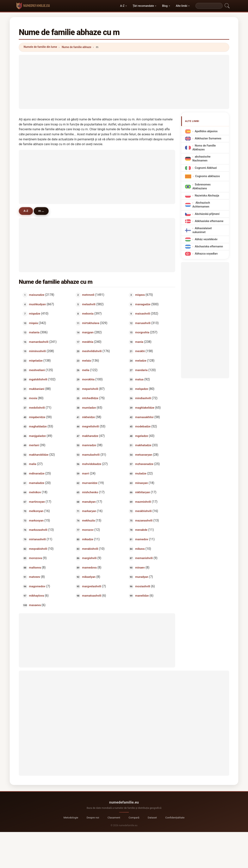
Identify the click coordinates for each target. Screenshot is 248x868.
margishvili (89, 558)
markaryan (89, 511)
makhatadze (143, 445)
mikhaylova (37, 596)
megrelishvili (91, 426)
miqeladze (36, 361)
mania (139, 342)
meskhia (88, 342)
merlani (34, 445)
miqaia (34, 323)
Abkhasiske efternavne (209, 221)
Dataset (152, 817)
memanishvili (144, 558)
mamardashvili (39, 342)
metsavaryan (144, 455)
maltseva (35, 567)
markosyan (36, 520)
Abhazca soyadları (206, 254)
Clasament (114, 817)
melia (86, 370)
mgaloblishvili (38, 379)
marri (86, 473)
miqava (140, 295)
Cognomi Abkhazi (206, 168)
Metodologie (71, 817)
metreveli (88, 295)
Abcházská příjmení (207, 214)
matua (139, 379)
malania (34, 332)
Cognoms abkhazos (207, 176)
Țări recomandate (143, 6)
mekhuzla (89, 520)
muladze (141, 473)
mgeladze (142, 436)
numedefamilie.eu (124, 802)
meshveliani (37, 370)
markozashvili (38, 530)
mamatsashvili (92, 596)
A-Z (122, 6)
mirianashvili (37, 539)
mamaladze (37, 483)
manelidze (142, 596)
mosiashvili (143, 586)
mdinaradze (37, 473)
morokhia (88, 379)
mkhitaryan (143, 492)
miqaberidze (37, 417)
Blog (165, 6)
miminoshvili (37, 351)
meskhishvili (143, 511)
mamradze (89, 445)
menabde (141, 530)
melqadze (142, 389)
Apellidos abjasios (206, 131)
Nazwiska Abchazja (207, 196)
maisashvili (143, 314)
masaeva (35, 605)
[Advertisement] (124, 82)
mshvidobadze (92, 464)
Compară (134, 817)
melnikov (35, 492)
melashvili (89, 304)
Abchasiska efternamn (209, 247)
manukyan (89, 502)
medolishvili (37, 407)
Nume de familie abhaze (77, 47)
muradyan (142, 577)
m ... (42, 211)
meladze (141, 361)
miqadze (35, 314)
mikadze (88, 539)
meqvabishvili (38, 549)
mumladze (89, 407)
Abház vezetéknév (206, 239)
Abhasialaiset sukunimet (202, 230)
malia (33, 464)
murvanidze (90, 483)
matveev (35, 577)
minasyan (142, 483)
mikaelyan (89, 577)
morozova (36, 558)
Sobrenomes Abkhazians (201, 186)
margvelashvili (92, 586)
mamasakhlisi (144, 417)
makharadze (90, 436)
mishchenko (90, 492)
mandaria (141, 370)
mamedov (142, 539)
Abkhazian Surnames (208, 138)
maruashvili (143, 323)
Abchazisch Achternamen (201, 205)
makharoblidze (39, 455)
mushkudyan (37, 304)
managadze (143, 304)
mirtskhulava (91, 323)
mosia (33, 398)
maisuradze (37, 295)
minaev (140, 567)
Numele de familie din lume (40, 47)
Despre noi (93, 817)
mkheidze (89, 417)
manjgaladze (37, 436)
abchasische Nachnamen (201, 159)
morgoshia (142, 332)
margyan (88, 332)
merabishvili (90, 549)
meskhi (140, 351)
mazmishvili (143, 502)
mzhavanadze (144, 464)
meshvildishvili (92, 351)
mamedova (89, 567)
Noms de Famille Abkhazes (204, 148)
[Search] (209, 6)
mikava (140, 549)
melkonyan (36, 511)
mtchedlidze (90, 398)
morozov (88, 530)
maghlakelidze (145, 407)
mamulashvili (91, 455)
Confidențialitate (175, 817)
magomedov (37, 586)
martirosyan (37, 502)
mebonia (88, 314)
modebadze (143, 426)
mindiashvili (143, 398)
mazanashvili (144, 520)
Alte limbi (181, 6)
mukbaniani (37, 389)
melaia (87, 361)
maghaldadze (38, 426)
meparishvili (90, 389)
